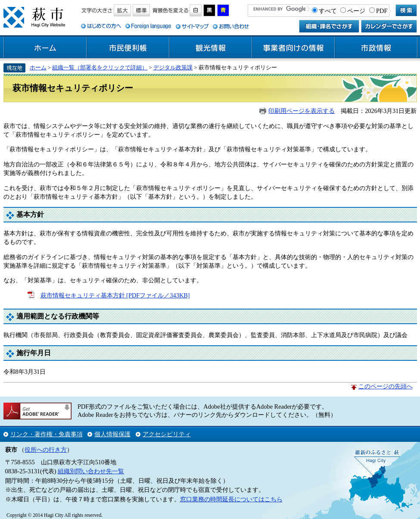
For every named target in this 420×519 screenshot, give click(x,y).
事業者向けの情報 (293, 48)
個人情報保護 (112, 434)
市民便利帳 (128, 48)
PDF (382, 11)
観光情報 (211, 48)
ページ (356, 11)
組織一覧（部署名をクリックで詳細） (100, 67)
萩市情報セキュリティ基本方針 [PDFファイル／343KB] (115, 295)
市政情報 (376, 48)
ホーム (45, 48)
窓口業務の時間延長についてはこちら (231, 499)
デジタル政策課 (173, 67)
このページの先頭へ (386, 386)
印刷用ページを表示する (302, 111)
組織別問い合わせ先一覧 (91, 471)
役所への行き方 (46, 450)
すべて (328, 11)
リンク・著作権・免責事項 (47, 434)
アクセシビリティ (167, 434)
